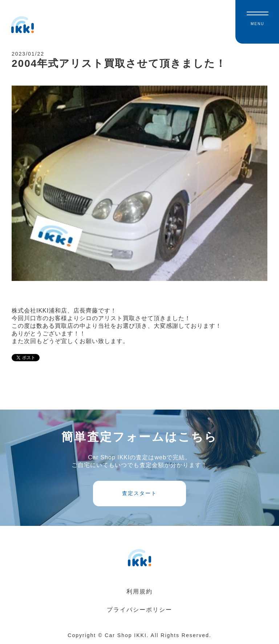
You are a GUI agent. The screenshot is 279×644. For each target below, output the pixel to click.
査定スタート (139, 493)
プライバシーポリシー (139, 610)
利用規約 (139, 591)
